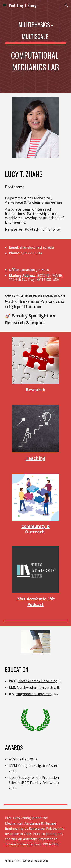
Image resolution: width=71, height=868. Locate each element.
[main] (36, 46)
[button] (5, 5)
